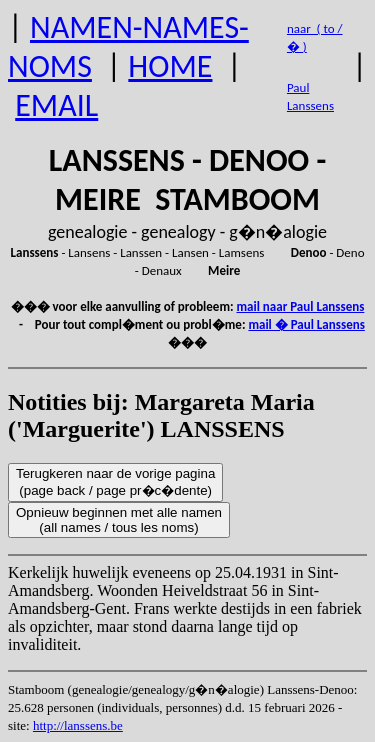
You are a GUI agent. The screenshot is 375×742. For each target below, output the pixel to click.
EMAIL (56, 105)
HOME (170, 66)
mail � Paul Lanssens (306, 324)
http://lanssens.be (78, 725)
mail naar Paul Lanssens (301, 306)
